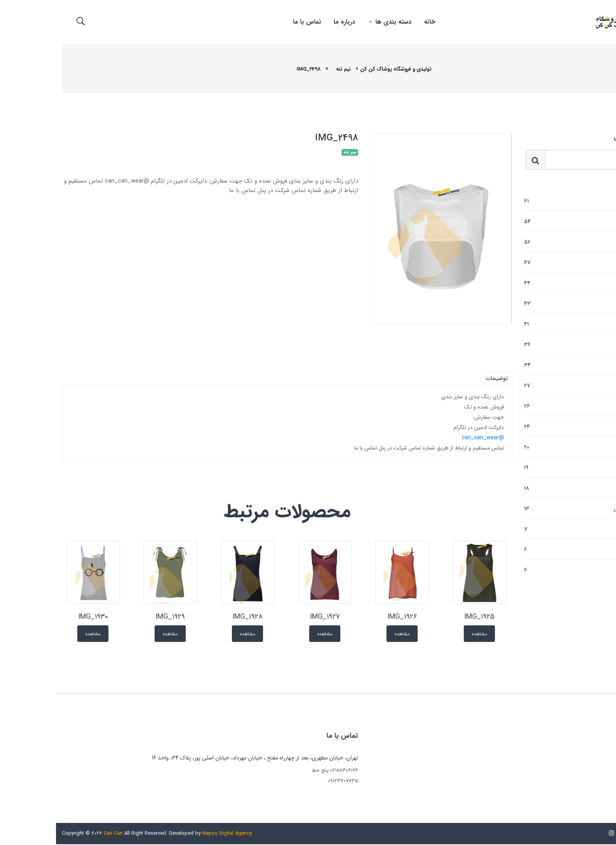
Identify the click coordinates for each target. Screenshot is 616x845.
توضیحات (440, 379)
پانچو (539, 550)
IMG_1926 (346, 617)
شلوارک (539, 222)
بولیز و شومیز (539, 324)
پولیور (539, 201)
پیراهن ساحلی (539, 427)
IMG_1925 (423, 617)
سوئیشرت (539, 386)
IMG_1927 (269, 617)
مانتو (539, 345)
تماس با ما (251, 22)
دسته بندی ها (333, 22)
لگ (539, 570)
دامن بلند (539, 365)
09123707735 (287, 782)
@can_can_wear (427, 438)
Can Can (57, 834)
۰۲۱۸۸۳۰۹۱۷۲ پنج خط (279, 771)
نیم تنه (539, 447)
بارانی (539, 529)
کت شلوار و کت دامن (539, 509)
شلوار (539, 488)
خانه (374, 22)
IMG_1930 (37, 617)
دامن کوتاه (539, 283)
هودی (539, 242)
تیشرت (539, 304)
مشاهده (423, 635)
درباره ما (288, 22)
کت (539, 263)
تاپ (539, 406)
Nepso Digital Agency (171, 834)
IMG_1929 (114, 617)
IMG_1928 (191, 617)
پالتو (539, 468)
